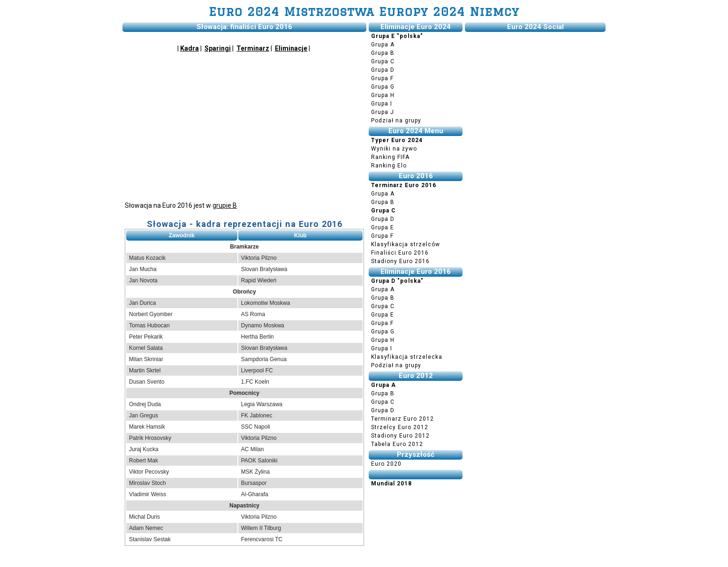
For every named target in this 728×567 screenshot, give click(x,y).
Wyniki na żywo (394, 149)
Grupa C (383, 61)
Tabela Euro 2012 (397, 444)
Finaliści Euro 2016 (400, 253)
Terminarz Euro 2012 (402, 419)
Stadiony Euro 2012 (400, 436)
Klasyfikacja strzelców (406, 244)
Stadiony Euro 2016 (400, 261)
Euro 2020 (386, 464)
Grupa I (382, 104)
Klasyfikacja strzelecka (407, 357)
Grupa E (383, 227)
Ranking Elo (389, 166)
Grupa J (383, 112)
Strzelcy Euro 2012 (400, 427)
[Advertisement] (244, 126)
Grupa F (382, 78)
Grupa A (383, 45)
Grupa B (383, 53)
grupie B (225, 205)
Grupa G (383, 87)
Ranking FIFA (390, 157)
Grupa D (383, 70)
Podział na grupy (396, 121)
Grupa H (383, 95)
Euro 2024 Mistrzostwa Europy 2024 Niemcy (364, 11)
